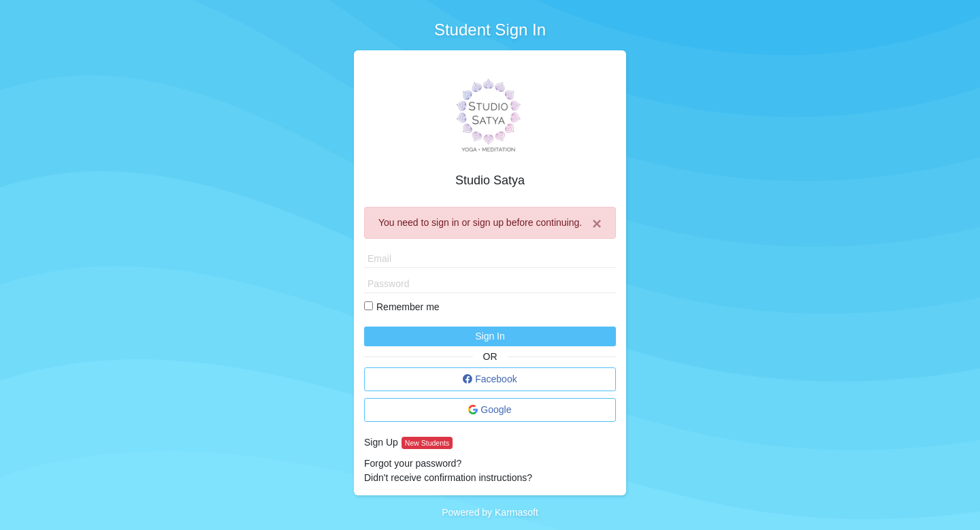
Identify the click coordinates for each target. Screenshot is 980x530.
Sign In (490, 336)
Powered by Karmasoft (490, 512)
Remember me (408, 307)
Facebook (490, 379)
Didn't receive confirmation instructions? (448, 478)
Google (490, 410)
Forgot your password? (413, 463)
